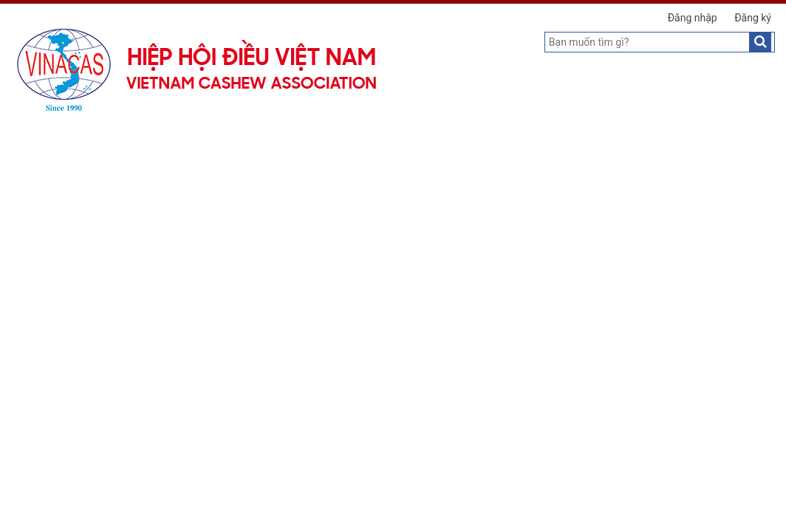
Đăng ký (753, 18)
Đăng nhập (693, 18)
